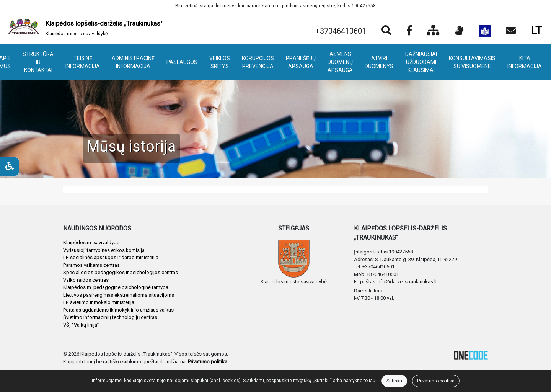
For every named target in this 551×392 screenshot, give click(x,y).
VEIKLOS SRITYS (220, 62)
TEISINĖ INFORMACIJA (83, 62)
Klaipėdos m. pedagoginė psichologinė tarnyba (116, 287)
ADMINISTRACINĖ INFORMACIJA (133, 62)
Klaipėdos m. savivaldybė (91, 243)
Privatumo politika (436, 381)
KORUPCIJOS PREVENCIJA (258, 62)
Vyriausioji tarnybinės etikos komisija (104, 250)
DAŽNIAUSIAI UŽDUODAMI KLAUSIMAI (421, 62)
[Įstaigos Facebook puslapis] (409, 31)
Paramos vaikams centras (91, 265)
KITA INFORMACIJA (525, 62)
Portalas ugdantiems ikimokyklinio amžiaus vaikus (118, 310)
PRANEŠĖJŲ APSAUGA (301, 62)
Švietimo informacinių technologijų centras (110, 317)
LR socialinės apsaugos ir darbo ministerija (111, 257)
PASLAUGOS (182, 62)
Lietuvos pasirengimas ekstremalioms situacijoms (119, 295)
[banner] (85, 28)
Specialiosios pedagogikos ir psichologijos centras (121, 272)
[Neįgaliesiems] (10, 167)
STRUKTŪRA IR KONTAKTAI (38, 62)
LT (536, 30)
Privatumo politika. (208, 362)
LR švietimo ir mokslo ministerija (99, 302)
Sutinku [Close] (394, 381)
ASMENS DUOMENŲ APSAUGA (340, 62)
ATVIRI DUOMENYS (379, 62)
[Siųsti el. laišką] (511, 31)
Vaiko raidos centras (86, 280)
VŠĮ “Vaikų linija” (81, 325)
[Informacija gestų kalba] (459, 31)
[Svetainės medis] (433, 31)
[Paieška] (386, 31)
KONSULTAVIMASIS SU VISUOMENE (472, 62)
